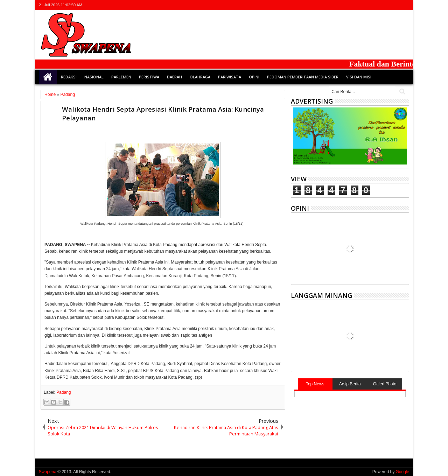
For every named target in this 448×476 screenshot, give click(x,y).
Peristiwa (149, 77)
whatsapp (405, 5)
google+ (386, 5)
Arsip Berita (350, 384)
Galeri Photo (385, 384)
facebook (377, 5)
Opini (254, 77)
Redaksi (69, 77)
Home (48, 77)
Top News (315, 384)
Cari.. (402, 92)
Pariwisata (230, 77)
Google (402, 472)
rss (395, 5)
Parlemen (121, 77)
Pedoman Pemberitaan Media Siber (303, 77)
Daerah (174, 77)
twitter (368, 5)
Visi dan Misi (359, 77)
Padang (64, 392)
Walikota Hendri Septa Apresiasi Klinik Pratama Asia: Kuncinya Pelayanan (163, 113)
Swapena (48, 472)
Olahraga (200, 77)
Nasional (94, 77)
